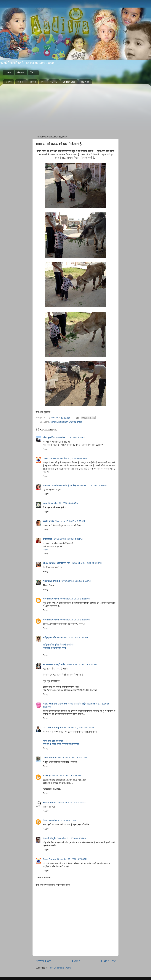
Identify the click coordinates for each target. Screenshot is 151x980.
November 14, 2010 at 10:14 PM (72, 637)
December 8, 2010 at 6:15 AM (71, 803)
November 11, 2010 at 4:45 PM (71, 437)
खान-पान (21, 82)
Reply (46, 449)
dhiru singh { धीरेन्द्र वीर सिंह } (57, 563)
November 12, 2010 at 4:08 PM (63, 503)
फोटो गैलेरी (85, 82)
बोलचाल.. (21, 72)
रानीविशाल (47, 539)
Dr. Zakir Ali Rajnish (53, 728)
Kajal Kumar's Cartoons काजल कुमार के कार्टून (65, 704)
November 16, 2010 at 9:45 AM (82, 664)
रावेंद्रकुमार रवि (49, 637)
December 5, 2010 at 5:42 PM (72, 758)
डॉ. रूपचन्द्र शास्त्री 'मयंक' (54, 664)
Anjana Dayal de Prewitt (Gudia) (59, 485)
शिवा (45, 820)
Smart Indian (49, 803)
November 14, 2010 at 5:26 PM (75, 599)
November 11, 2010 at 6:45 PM (72, 458)
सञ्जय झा (47, 776)
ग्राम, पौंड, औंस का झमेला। (54, 741)
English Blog (69, 82)
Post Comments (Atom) (60, 968)
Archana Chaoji (51, 599)
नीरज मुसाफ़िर (49, 437)
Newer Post (43, 961)
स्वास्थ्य (33, 82)
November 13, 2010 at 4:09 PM (67, 539)
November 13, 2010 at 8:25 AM (70, 521)
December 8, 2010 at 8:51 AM (62, 820)
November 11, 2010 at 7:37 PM (92, 485)
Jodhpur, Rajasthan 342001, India (66, 422)
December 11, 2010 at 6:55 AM (71, 838)
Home (9, 72)
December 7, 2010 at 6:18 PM (66, 776)
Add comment (44, 878)
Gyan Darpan (50, 458)
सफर (43, 82)
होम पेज (9, 82)
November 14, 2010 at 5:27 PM (75, 620)
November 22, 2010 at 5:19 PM (79, 728)
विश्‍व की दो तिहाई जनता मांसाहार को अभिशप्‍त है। (62, 744)
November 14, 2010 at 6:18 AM (87, 563)
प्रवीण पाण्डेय (48, 521)
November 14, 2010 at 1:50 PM (76, 581)
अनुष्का (46, 549)
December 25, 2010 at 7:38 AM (72, 859)
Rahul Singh (49, 838)
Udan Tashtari (50, 758)
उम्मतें (45, 503)
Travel (33, 72)
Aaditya (55, 417)
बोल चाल (54, 82)
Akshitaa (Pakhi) (51, 581)
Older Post (108, 961)
